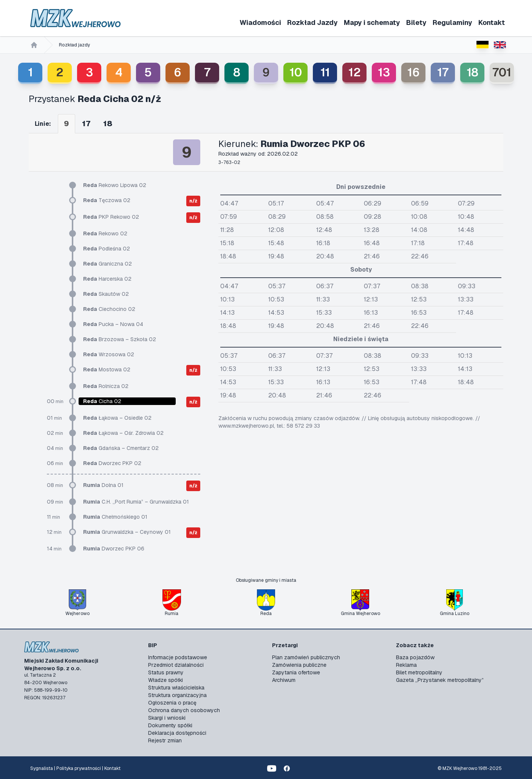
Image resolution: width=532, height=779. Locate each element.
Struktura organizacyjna (177, 695)
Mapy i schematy (372, 22)
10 (296, 72)
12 (355, 72)
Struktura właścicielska (176, 688)
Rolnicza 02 (106, 386)
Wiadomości (260, 22)
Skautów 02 (106, 294)
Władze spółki (165, 680)
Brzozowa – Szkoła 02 (120, 339)
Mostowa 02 (107, 369)
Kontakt (492, 22)
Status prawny (166, 672)
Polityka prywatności (79, 768)
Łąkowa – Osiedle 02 (117, 418)
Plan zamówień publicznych (306, 657)
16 (414, 72)
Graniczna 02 (107, 264)
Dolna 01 (103, 485)
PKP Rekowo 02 (111, 217)
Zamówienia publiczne (299, 665)
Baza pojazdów (415, 657)
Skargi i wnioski (167, 718)
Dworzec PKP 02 (112, 463)
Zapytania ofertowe (296, 672)
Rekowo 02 (105, 233)
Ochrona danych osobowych (184, 710)
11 (325, 72)
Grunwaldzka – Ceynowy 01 (127, 532)
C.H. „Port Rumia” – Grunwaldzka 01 (136, 502)
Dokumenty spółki (170, 725)
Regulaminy (452, 22)
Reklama (406, 665)
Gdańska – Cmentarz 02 (121, 448)
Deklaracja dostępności (177, 733)
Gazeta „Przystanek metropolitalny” (440, 680)
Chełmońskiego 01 (115, 517)
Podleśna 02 (107, 249)
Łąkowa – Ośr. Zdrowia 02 (123, 433)
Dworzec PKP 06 (114, 549)
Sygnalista (42, 768)
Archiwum (284, 680)
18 (472, 72)
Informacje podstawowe (178, 657)
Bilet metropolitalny (419, 672)
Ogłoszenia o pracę (172, 703)
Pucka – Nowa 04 (113, 324)
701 (502, 72)
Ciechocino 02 (109, 309)
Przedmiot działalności (176, 665)
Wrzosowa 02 (109, 354)
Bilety (416, 22)
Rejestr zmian (165, 740)
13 (384, 72)
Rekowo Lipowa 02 (115, 185)
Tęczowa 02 (107, 200)
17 (443, 72)
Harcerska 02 (107, 279)
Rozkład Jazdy (312, 22)
